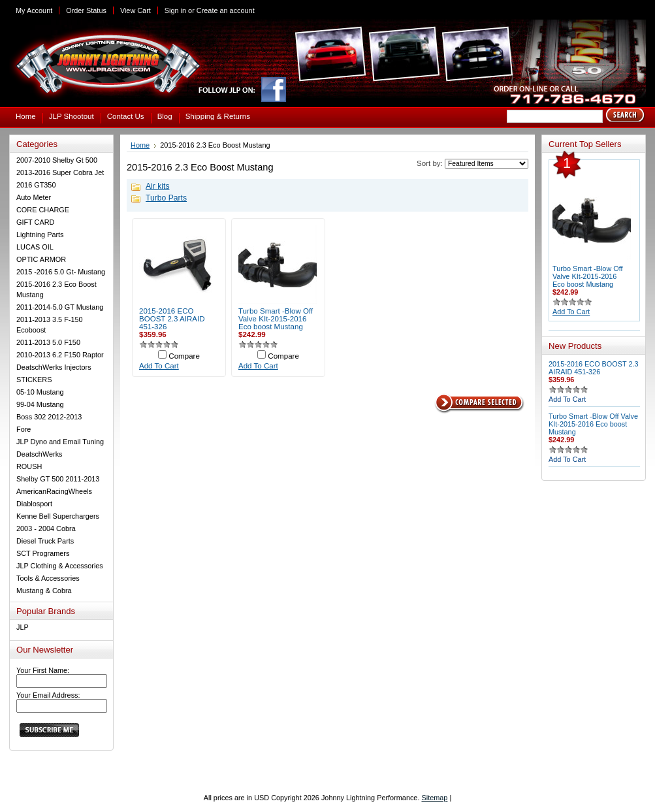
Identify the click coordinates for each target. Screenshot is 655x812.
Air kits (157, 186)
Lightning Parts (40, 235)
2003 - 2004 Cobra (46, 528)
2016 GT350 (36, 185)
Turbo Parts (166, 198)
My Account (34, 10)
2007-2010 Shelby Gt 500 (57, 160)
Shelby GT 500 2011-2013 (58, 479)
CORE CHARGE (43, 210)
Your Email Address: (48, 695)
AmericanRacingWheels (54, 491)
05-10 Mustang (40, 392)
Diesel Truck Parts (45, 541)
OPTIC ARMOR (41, 259)
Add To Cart (159, 366)
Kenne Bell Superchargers (58, 516)
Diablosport (34, 504)
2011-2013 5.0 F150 (48, 342)
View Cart (136, 10)
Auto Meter (34, 197)
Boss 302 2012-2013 (49, 417)
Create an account (226, 10)
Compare (184, 356)
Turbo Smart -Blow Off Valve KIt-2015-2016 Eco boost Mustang (276, 319)
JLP (23, 627)
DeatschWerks (40, 454)
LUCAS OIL (35, 247)
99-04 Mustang (40, 404)
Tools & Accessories (48, 578)
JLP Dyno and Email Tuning (60, 442)
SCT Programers (43, 553)
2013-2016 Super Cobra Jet (60, 172)
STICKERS (34, 380)
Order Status (86, 10)
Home (140, 145)
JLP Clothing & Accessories (60, 566)
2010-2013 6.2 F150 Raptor (60, 355)
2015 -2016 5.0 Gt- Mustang (61, 272)
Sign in (175, 10)
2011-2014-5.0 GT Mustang (60, 307)
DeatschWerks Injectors (54, 367)
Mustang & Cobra (44, 591)
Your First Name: (43, 670)
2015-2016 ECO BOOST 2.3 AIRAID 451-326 (172, 319)
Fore (24, 429)
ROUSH (29, 466)
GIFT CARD (35, 222)
